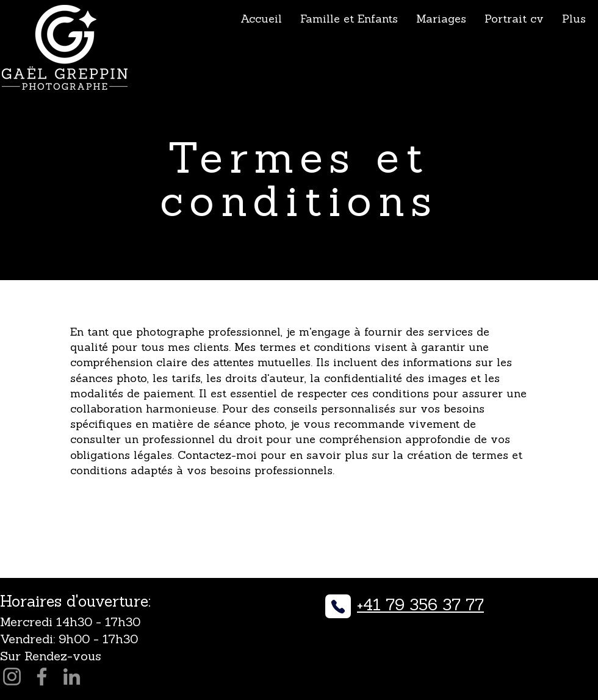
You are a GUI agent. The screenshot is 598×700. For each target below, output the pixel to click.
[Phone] (338, 606)
